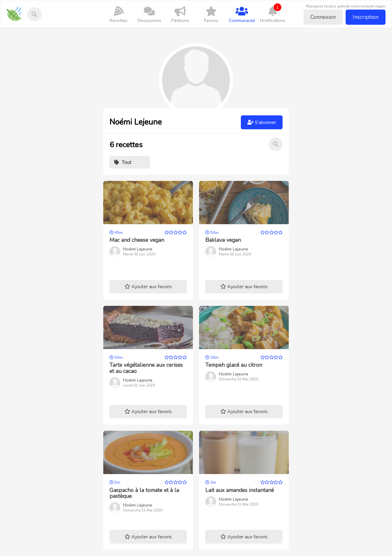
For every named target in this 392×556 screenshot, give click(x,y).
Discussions (150, 14)
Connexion (323, 17)
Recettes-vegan (16, 10)
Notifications (273, 13)
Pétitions (180, 14)
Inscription (366, 17)
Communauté (242, 14)
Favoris (211, 14)
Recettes (119, 14)
